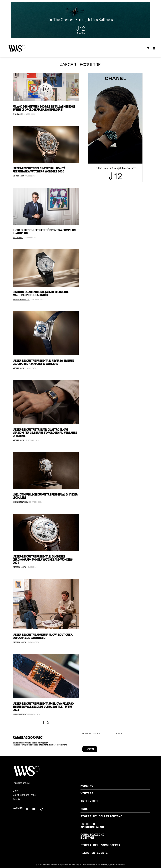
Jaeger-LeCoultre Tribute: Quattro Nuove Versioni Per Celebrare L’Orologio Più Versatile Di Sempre (45, 432)
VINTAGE (87, 793)
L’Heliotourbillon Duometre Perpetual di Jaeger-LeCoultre (46, 496)
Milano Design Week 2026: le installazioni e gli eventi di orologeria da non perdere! (44, 108)
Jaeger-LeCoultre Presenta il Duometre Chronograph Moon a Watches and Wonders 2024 (43, 559)
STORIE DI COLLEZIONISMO (101, 816)
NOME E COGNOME (91, 734)
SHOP (15, 791)
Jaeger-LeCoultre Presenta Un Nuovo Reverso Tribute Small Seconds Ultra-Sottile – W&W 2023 (43, 706)
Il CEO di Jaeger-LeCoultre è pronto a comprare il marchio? (45, 231)
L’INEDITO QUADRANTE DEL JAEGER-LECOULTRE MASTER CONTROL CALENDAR (41, 293)
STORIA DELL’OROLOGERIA (100, 845)
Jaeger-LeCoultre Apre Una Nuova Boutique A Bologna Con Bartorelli (43, 636)
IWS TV (17, 799)
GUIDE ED (88, 824)
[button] (148, 48)
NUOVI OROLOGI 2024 (24, 795)
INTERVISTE (90, 801)
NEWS (84, 809)
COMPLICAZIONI (92, 835)
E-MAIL (120, 734)
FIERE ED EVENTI (94, 853)
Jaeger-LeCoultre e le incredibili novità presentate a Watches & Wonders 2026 (39, 170)
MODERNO (87, 786)
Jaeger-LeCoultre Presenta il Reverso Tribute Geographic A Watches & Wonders (43, 362)
